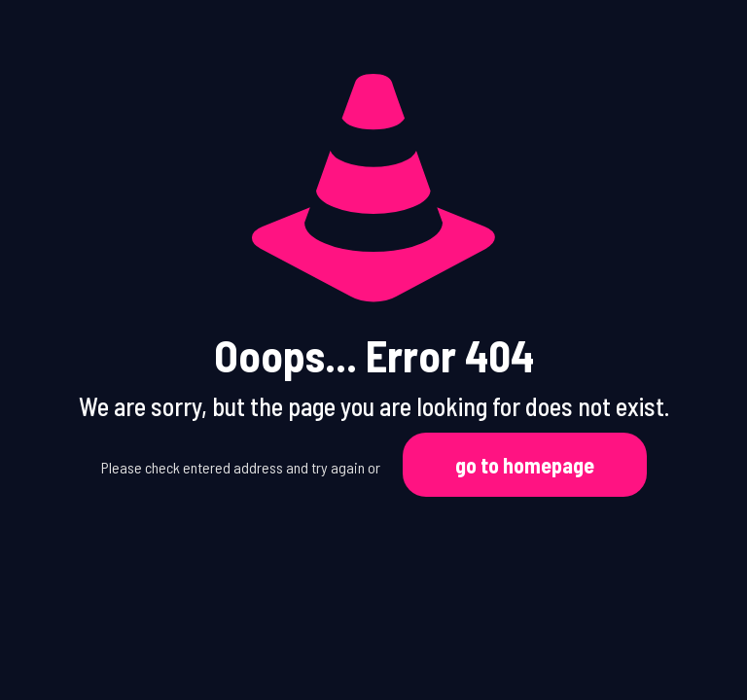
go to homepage (525, 465)
